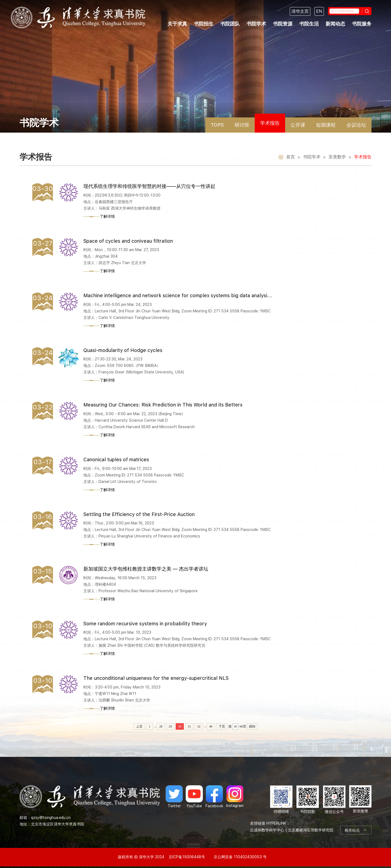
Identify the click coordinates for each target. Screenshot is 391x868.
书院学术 (256, 24)
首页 (291, 157)
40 (211, 726)
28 (161, 726)
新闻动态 (335, 24)
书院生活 (309, 24)
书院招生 (204, 24)
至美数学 (337, 157)
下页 (222, 726)
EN (319, 11)
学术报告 (270, 123)
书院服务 (362, 24)
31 (189, 726)
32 (199, 726)
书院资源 (283, 24)
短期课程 (326, 125)
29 (170, 726)
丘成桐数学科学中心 (267, 830)
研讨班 (242, 125)
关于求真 (177, 24)
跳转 (252, 726)
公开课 (298, 125)
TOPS (217, 125)
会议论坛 (356, 125)
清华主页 (300, 11)
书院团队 (230, 24)
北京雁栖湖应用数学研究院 (311, 830)
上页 (139, 726)
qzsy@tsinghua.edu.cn (51, 818)
